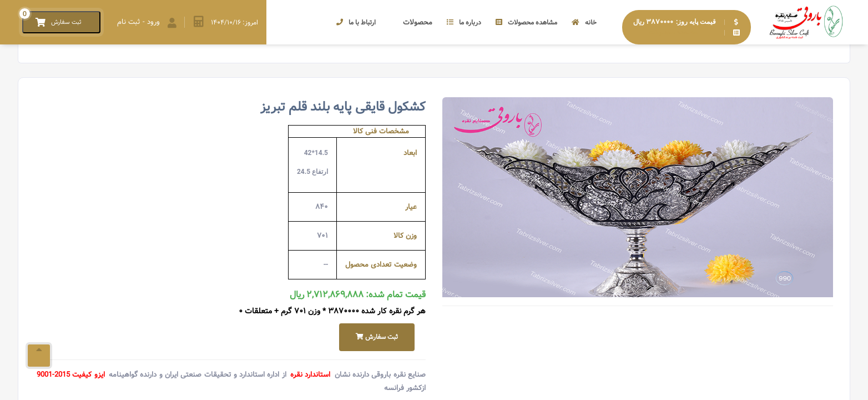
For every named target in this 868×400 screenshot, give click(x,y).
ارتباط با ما (356, 22)
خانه (584, 22)
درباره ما (464, 22)
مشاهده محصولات (526, 22)
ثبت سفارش (377, 337)
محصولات (411, 22)
